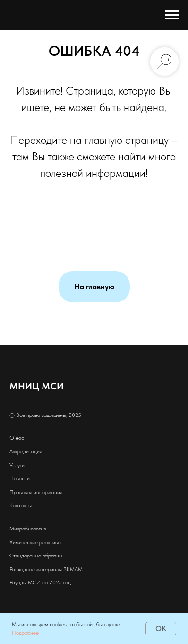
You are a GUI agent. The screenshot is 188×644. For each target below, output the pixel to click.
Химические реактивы (35, 542)
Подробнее (25, 633)
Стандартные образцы (36, 556)
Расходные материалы (36, 569)
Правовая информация (36, 492)
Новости (20, 478)
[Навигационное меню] (172, 15)
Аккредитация (26, 451)
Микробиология (28, 529)
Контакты (21, 505)
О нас (17, 438)
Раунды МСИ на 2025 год (40, 582)
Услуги (17, 465)
